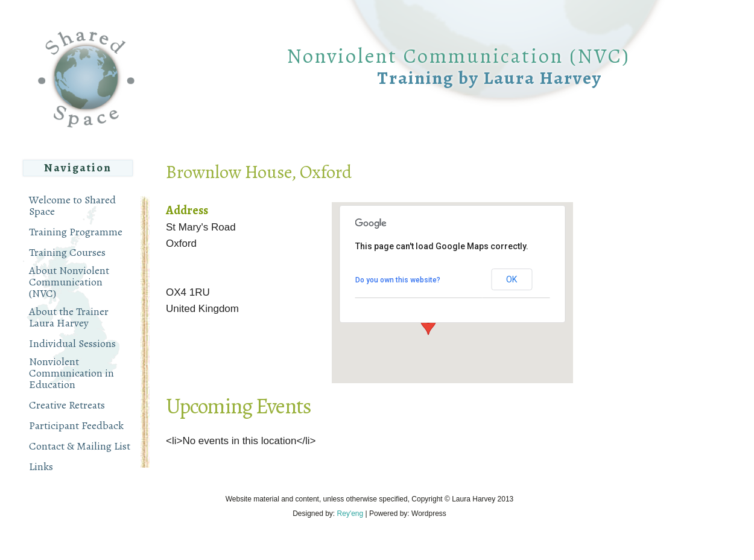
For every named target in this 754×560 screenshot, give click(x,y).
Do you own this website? (398, 280)
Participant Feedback (76, 426)
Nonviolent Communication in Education (71, 373)
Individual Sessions (72, 344)
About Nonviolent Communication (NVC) (69, 282)
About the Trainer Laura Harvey (69, 317)
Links (41, 467)
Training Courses (67, 253)
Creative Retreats (67, 405)
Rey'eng (350, 514)
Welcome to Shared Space (72, 206)
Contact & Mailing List (80, 446)
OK (512, 279)
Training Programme (76, 232)
